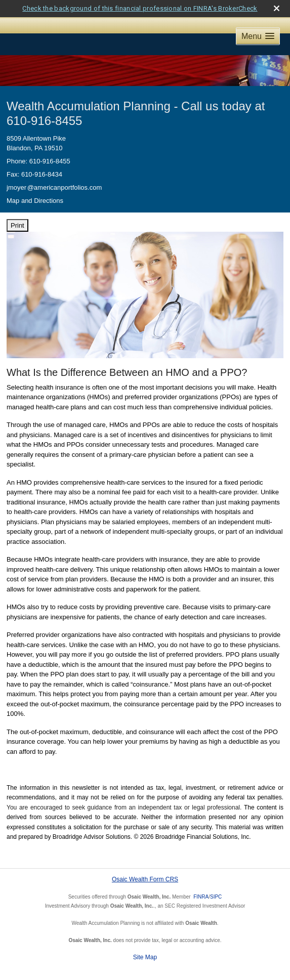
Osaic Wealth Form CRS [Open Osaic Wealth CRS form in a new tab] (145, 879)
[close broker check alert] (277, 8)
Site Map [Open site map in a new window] (145, 957)
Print (17, 225)
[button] (258, 36)
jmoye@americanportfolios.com (54, 187)
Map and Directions (35, 201)
